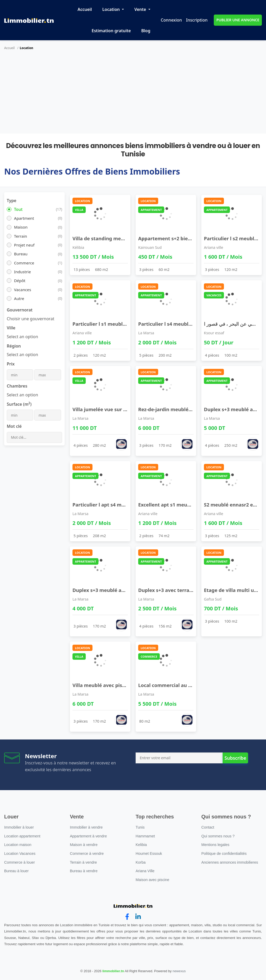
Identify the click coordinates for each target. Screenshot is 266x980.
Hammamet (145, 836)
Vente (141, 9)
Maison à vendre (84, 845)
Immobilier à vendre (86, 827)
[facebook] (127, 917)
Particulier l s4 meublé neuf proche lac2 (185, 324)
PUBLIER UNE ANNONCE (238, 20)
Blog (146, 31)
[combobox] (31, 319)
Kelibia (141, 845)
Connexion (171, 20)
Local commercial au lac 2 (169, 685)
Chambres (17, 386)
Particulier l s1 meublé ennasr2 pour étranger (127, 324)
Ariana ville (214, 247)
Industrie (22, 272)
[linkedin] (138, 917)
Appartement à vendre (88, 836)
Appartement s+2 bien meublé (174, 238)
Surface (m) (19, 404)
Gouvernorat (20, 310)
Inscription (197, 20)
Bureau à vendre (84, 871)
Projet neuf (24, 245)
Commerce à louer (19, 862)
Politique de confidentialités (224, 854)
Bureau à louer (16, 871)
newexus (179, 971)
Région (14, 346)
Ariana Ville (145, 871)
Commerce (24, 263)
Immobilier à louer (19, 827)
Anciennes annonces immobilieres (230, 862)
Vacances (23, 290)
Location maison (18, 845)
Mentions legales (215, 845)
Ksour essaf (214, 333)
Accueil (85, 9)
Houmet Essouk (149, 854)
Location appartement (22, 836)
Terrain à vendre (83, 862)
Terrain (21, 236)
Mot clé (14, 426)
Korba (141, 862)
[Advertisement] (133, 95)
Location (112, 9)
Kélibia (78, 247)
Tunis (140, 827)
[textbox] (22, 337)
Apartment (24, 218)
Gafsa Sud (213, 599)
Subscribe (235, 758)
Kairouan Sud (150, 247)
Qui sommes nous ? (218, 836)
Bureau (21, 254)
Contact (208, 827)
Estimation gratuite (111, 31)
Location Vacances (20, 854)
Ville (11, 328)
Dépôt (20, 281)
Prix (11, 364)
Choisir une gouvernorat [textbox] (31, 319)
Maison (21, 227)
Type (12, 201)
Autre (19, 298)
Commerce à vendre (87, 854)
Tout (18, 209)
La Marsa (146, 333)
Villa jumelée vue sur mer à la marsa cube (122, 409)
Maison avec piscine (152, 880)
